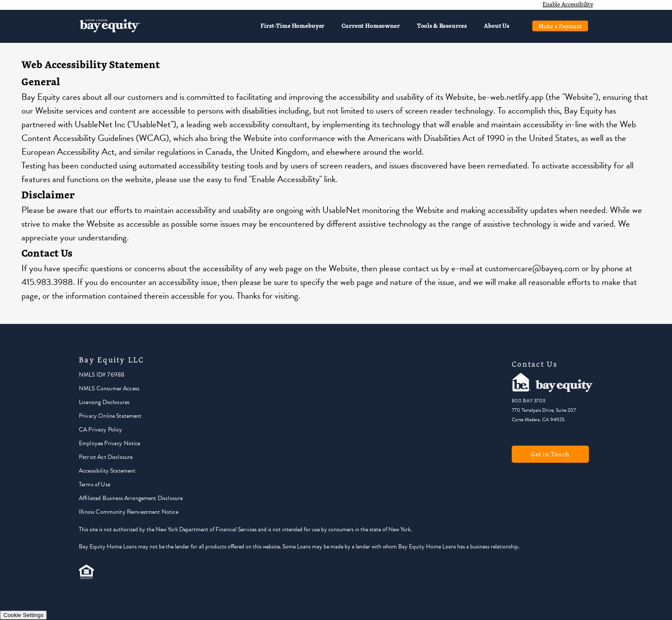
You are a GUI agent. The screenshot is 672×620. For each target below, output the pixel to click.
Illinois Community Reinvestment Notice (129, 512)
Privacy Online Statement (110, 416)
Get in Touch (550, 454)
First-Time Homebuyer (292, 25)
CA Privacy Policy (101, 430)
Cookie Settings (23, 615)
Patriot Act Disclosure (106, 457)
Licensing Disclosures (104, 402)
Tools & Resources (442, 25)
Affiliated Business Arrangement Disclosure (131, 498)
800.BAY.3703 (528, 401)
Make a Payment (560, 26)
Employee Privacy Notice (109, 443)
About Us (496, 25)
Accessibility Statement (107, 471)
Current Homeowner (370, 25)
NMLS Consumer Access (109, 388)
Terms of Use (94, 484)
